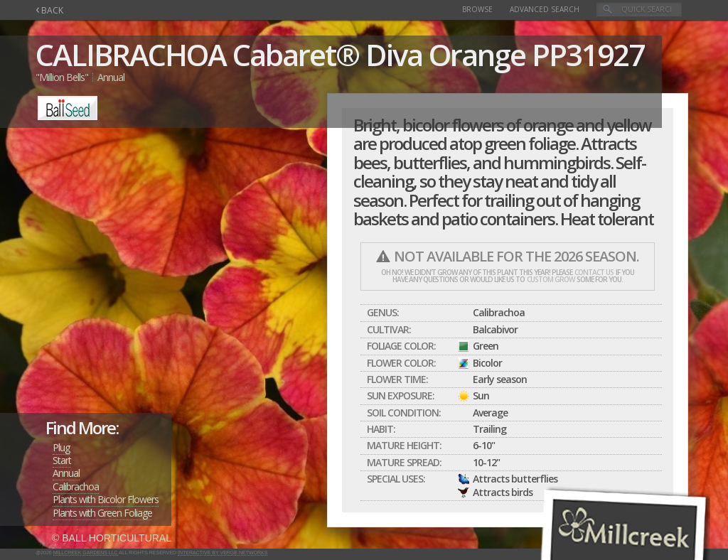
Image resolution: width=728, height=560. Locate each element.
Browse (477, 9)
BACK (49, 10)
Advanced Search (545, 9)
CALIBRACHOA (131, 54)
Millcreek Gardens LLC (86, 553)
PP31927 (588, 54)
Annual (66, 473)
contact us (594, 272)
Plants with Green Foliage (102, 513)
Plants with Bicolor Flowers (106, 499)
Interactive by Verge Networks (223, 553)
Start (62, 460)
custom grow (551, 279)
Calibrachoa (76, 486)
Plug (61, 447)
